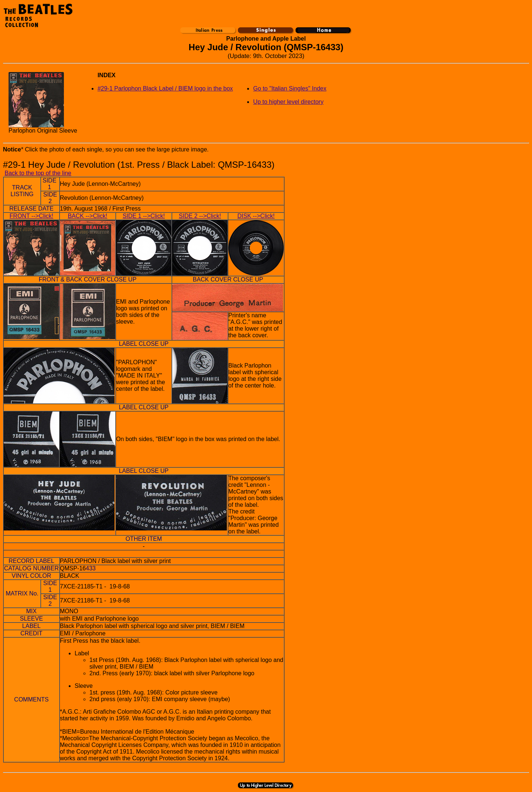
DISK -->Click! (256, 216)
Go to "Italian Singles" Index (290, 88)
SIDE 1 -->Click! (144, 216)
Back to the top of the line (38, 173)
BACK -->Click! (87, 216)
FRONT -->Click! (31, 216)
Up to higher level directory (288, 102)
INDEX (107, 75)
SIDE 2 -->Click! (200, 216)
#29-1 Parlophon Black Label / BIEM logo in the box (165, 88)
